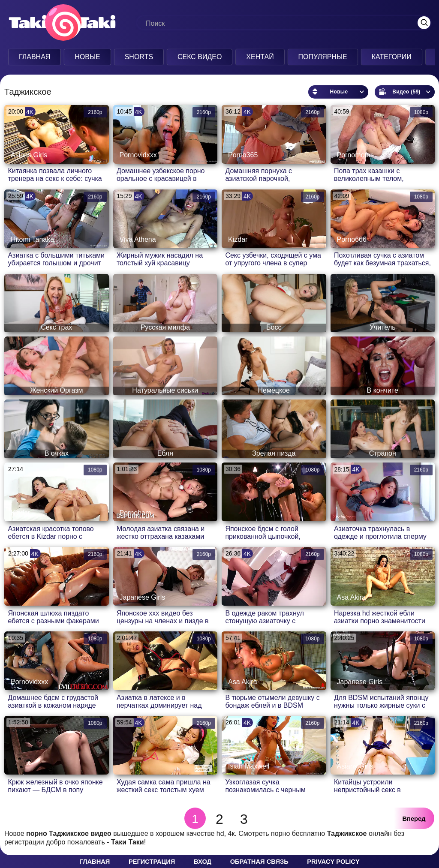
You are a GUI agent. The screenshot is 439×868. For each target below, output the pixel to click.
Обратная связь (259, 862)
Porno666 (352, 239)
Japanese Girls (143, 597)
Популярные (323, 57)
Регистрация (152, 862)
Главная (35, 57)
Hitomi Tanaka (32, 239)
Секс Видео (200, 57)
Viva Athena (138, 239)
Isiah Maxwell (249, 766)
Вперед (414, 819)
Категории (392, 57)
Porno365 (243, 155)
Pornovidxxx (138, 155)
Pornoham (135, 513)
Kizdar (238, 239)
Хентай (260, 57)
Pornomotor (355, 155)
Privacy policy (333, 862)
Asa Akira (352, 597)
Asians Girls (29, 155)
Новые (87, 57)
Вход (203, 862)
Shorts (139, 57)
